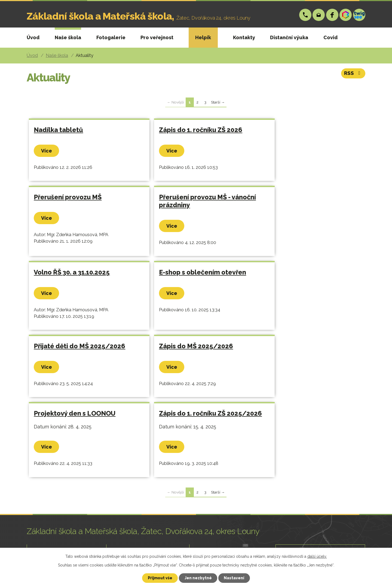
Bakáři (346, 15)
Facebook (332, 15)
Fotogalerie (111, 37)
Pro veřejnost (157, 37)
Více (47, 151)
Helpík (203, 37)
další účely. (317, 556)
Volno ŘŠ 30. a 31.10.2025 (182, 204)
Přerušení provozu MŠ (288, 130)
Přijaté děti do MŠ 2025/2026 (80, 279)
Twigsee (359, 15)
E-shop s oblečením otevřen (297, 204)
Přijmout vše (160, 578)
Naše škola (68, 37)
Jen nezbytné (198, 578)
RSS (354, 74)
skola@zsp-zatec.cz (319, 15)
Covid (330, 37)
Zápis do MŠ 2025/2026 (181, 279)
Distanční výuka (289, 37)
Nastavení (235, 578)
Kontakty (244, 37)
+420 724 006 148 (305, 15)
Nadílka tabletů (59, 130)
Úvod (33, 37)
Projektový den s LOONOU (295, 279)
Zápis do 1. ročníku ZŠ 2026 (186, 130)
